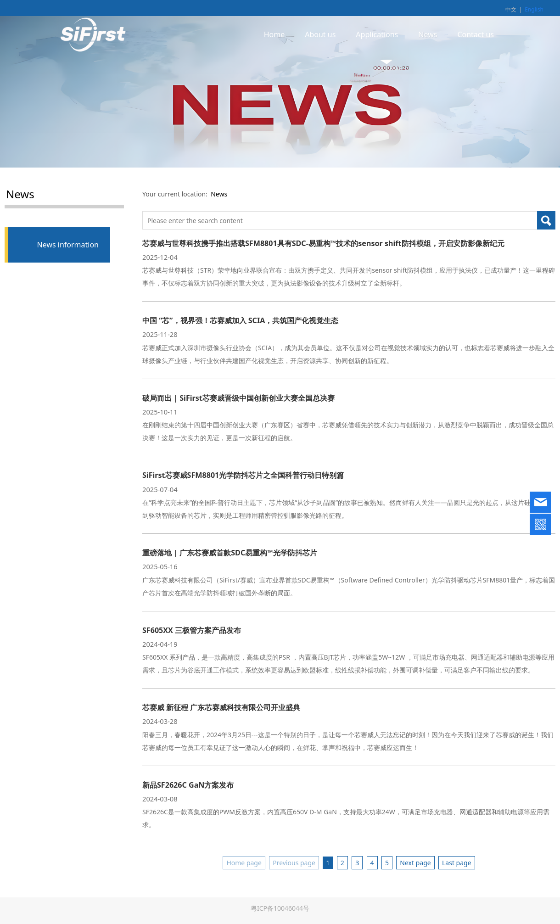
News (428, 34)
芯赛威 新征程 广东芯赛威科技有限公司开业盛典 (221, 707)
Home (274, 34)
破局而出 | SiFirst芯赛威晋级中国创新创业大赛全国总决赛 (238, 398)
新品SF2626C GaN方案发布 (188, 785)
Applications (377, 34)
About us (320, 34)
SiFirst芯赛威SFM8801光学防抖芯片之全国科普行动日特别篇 (243, 475)
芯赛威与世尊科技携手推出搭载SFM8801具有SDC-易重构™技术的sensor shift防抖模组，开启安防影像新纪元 (323, 243)
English (534, 9)
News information (68, 245)
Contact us (476, 34)
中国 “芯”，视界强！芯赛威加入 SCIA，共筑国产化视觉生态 (240, 320)
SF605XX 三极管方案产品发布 (192, 630)
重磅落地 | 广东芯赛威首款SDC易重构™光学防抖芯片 (230, 553)
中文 (511, 9)
